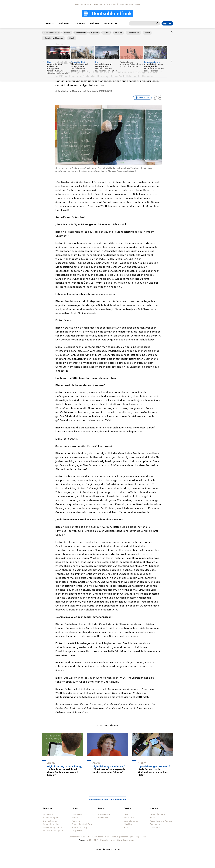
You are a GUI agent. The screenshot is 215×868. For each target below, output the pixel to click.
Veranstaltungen (131, 821)
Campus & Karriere (61, 32)
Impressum (141, 837)
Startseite (46, 32)
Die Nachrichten (51, 821)
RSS (126, 827)
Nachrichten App (80, 827)
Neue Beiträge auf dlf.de (54, 827)
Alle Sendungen (50, 817)
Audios (75, 817)
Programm (80, 23)
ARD (89, 840)
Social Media (104, 817)
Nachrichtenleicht (51, 824)
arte (113, 840)
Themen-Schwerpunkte (54, 831)
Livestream (77, 814)
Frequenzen (77, 831)
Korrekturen (155, 827)
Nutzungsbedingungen (123, 837)
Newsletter (129, 817)
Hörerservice (104, 814)
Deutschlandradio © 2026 (108, 849)
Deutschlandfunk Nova (129, 4)
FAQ (126, 814)
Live (167, 23)
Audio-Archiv (111, 23)
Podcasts (94, 23)
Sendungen (64, 23)
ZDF (96, 840)
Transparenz (155, 824)
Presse (153, 817)
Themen (47, 23)
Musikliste (128, 824)
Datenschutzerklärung (99, 837)
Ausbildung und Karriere (161, 821)
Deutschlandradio (84, 4)
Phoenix (104, 840)
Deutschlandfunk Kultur (105, 4)
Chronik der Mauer (126, 840)
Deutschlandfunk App (82, 824)
